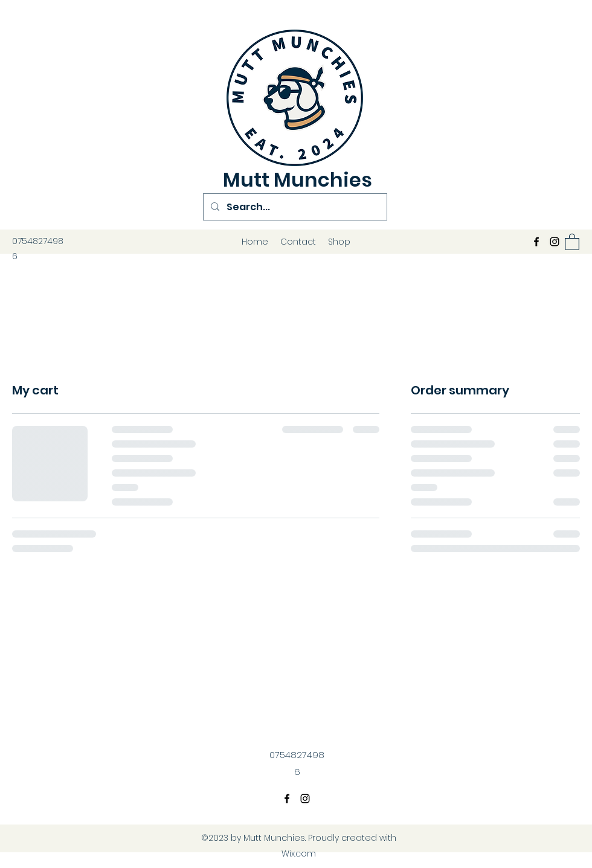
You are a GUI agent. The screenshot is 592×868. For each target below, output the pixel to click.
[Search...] (294, 207)
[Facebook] (536, 242)
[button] (572, 241)
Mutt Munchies (298, 180)
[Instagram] (555, 242)
